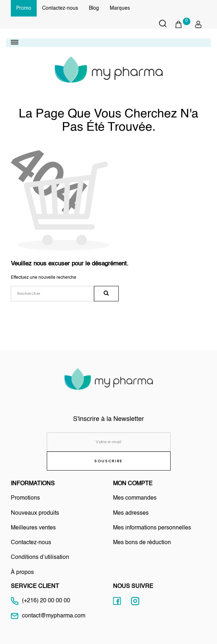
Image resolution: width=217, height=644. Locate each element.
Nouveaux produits (35, 513)
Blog (94, 8)
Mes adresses (131, 513)
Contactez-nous (60, 8)
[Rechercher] (52, 294)
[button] (182, 24)
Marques (120, 8)
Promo (24, 8)
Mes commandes (135, 498)
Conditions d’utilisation (40, 557)
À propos (22, 573)
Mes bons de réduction (142, 543)
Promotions (25, 498)
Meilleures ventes (33, 528)
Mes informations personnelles (152, 528)
